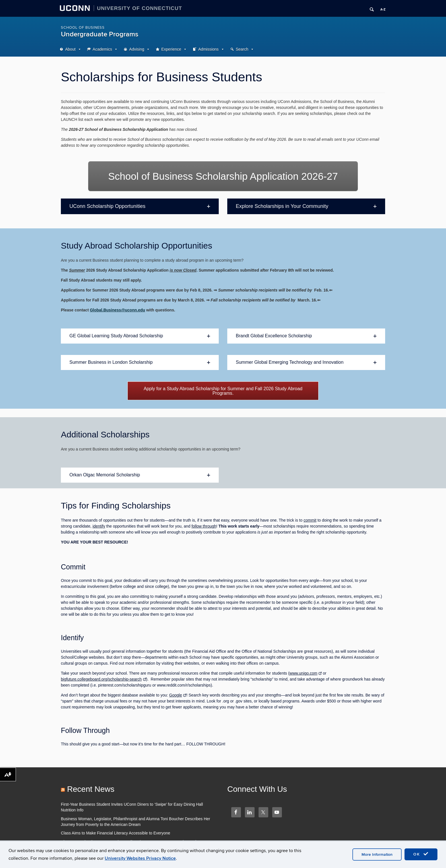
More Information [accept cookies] (377, 854)
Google (178, 695)
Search (242, 49)
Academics (102, 49)
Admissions (208, 49)
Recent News (91, 789)
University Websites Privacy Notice (140, 858)
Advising (137, 49)
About (70, 49)
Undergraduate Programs (100, 34)
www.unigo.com (306, 673)
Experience (171, 49)
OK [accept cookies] (421, 854)
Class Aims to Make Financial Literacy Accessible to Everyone (115, 833)
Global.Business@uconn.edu (117, 310)
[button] (140, 206)
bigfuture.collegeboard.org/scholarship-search (104, 679)
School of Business (83, 28)
